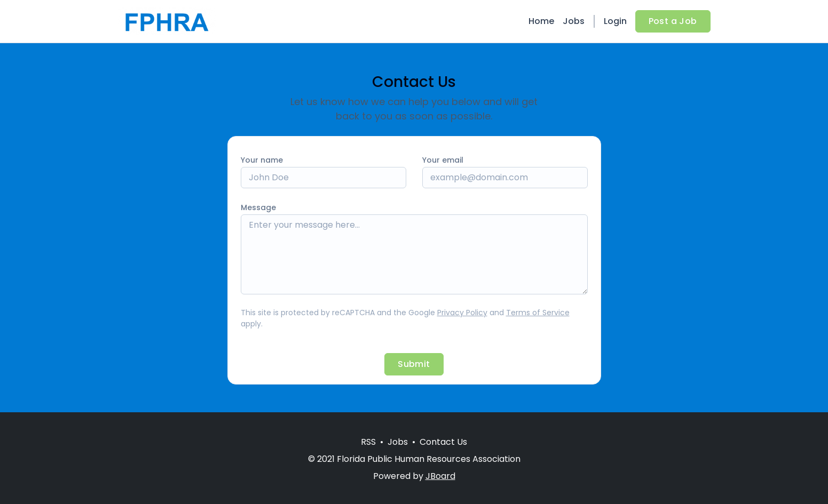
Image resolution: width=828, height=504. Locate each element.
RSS (368, 442)
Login (615, 21)
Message (258, 207)
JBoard (440, 476)
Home (541, 21)
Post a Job (673, 21)
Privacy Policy (462, 313)
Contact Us (443, 442)
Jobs (574, 21)
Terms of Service (538, 313)
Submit (414, 364)
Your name (262, 160)
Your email (443, 160)
